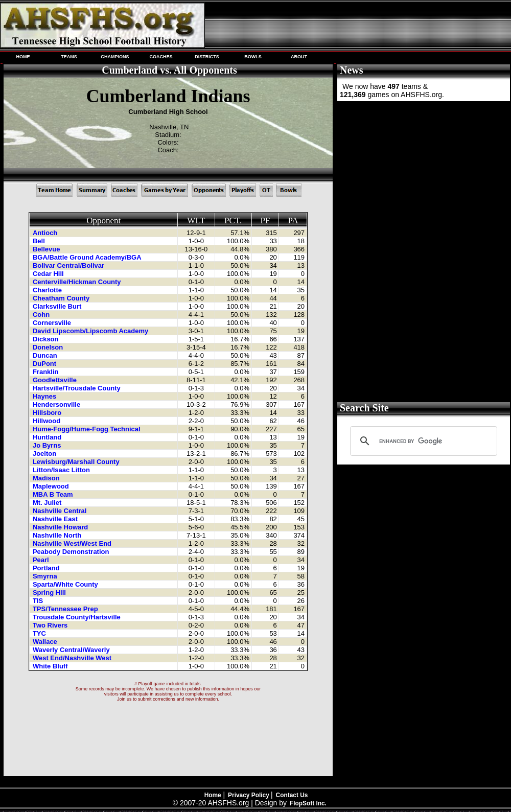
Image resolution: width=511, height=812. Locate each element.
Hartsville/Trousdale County (78, 388)
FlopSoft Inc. (308, 803)
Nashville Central (61, 511)
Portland (47, 568)
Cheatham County (62, 298)
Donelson (49, 347)
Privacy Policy (249, 795)
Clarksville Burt (58, 306)
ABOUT (299, 57)
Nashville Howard (61, 527)
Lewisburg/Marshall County (77, 462)
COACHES (161, 57)
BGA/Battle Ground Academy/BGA (88, 257)
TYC (40, 633)
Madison (47, 478)
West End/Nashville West (73, 658)
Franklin (47, 372)
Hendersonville (57, 404)
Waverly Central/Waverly (72, 650)
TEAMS (69, 57)
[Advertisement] (423, 179)
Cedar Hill (49, 274)
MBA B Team (54, 494)
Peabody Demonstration (72, 552)
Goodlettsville (56, 380)
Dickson (47, 339)
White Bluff (51, 666)
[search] (422, 441)
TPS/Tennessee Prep (66, 609)
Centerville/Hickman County (78, 282)
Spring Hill (50, 593)
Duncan (46, 355)
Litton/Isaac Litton (62, 470)
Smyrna (46, 576)
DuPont (45, 364)
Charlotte (48, 290)
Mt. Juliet (48, 503)
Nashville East (56, 519)
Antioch (46, 233)
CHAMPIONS (115, 57)
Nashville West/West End (73, 543)
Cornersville (53, 323)
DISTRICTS (207, 57)
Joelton (45, 454)
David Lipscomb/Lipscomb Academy (91, 331)
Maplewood (52, 486)
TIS (39, 601)
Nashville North (58, 535)
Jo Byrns (48, 445)
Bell (40, 241)
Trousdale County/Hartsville (78, 617)
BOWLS (253, 57)
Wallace (46, 642)
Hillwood (48, 421)
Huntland (48, 437)
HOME (23, 57)
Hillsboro (48, 413)
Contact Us (292, 795)
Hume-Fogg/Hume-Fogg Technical (87, 429)
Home (213, 795)
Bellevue (47, 249)
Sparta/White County (66, 584)
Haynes (45, 396)
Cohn (42, 315)
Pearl (42, 560)
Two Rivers (51, 625)
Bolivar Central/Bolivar (69, 265)
